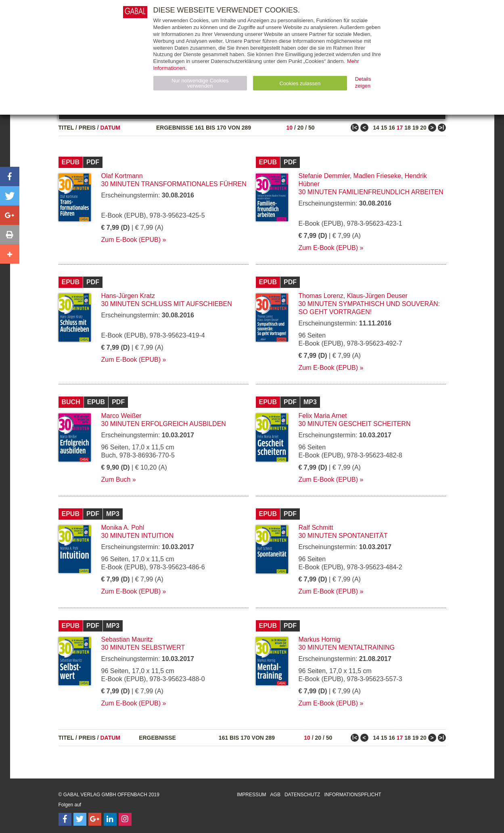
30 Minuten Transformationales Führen (174, 184)
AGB (275, 795)
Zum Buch (116, 479)
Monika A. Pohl (123, 528)
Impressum (252, 795)
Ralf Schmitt (316, 528)
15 (384, 128)
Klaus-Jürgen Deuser (377, 296)
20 (301, 128)
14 (376, 128)
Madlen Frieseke (377, 176)
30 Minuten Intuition (138, 536)
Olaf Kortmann (122, 176)
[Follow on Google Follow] (95, 819)
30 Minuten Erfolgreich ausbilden (164, 424)
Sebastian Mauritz (127, 639)
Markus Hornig (320, 639)
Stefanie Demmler (324, 176)
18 (408, 128)
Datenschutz (302, 795)
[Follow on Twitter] (80, 819)
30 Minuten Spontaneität (343, 536)
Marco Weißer (121, 416)
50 (312, 128)
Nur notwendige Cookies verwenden (200, 83)
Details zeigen (363, 82)
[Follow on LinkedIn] (110, 819)
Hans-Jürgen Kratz (128, 296)
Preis (87, 128)
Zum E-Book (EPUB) (131, 240)
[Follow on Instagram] (125, 819)
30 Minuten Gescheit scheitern (355, 424)
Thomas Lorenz (321, 296)
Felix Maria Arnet (323, 416)
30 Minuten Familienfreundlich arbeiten (371, 192)
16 (392, 128)
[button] (10, 176)
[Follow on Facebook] (65, 819)
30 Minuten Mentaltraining (347, 647)
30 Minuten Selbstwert (143, 647)
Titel (66, 128)
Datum (111, 128)
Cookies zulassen (300, 83)
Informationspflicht (352, 795)
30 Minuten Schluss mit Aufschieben (167, 304)
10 (289, 128)
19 (416, 128)
